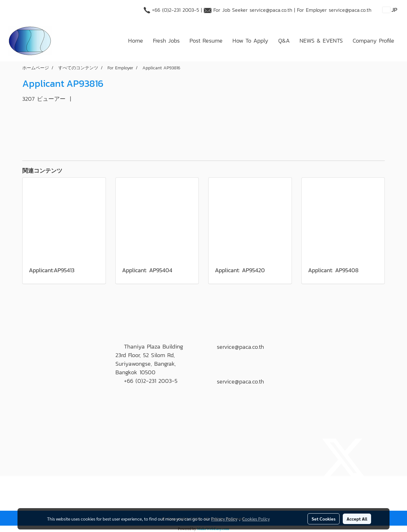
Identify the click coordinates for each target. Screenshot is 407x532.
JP (390, 10)
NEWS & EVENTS (321, 41)
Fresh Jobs (166, 41)
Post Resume (206, 41)
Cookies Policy (256, 519)
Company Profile (373, 41)
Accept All (357, 519)
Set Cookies (324, 519)
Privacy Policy (224, 519)
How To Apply (250, 41)
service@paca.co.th (271, 10)
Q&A (284, 41)
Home (136, 41)
